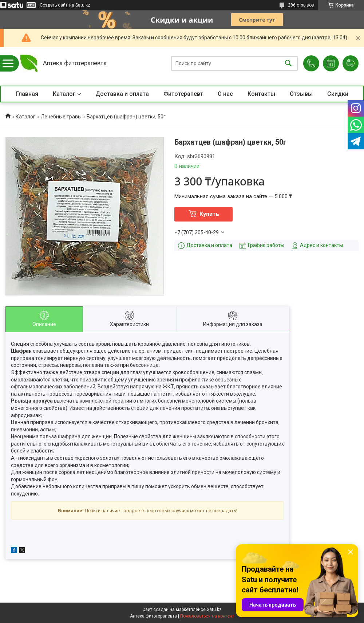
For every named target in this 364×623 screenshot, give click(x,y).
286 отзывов (301, 5)
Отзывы (301, 94)
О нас (225, 94)
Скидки (338, 94)
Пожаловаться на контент (207, 616)
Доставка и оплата (122, 94)
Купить (209, 214)
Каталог (64, 94)
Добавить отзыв (351, 63)
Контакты (261, 94)
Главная (27, 94)
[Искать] (288, 64)
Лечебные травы (61, 117)
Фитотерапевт (183, 94)
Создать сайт (54, 5)
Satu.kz (214, 610)
